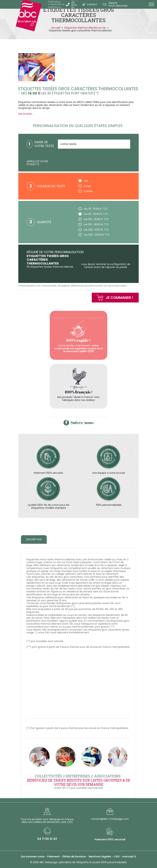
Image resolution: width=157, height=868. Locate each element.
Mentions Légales (100, 857)
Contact (92, 4)
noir (83, 181)
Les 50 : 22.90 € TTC (93, 214)
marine (85, 191)
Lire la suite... (26, 114)
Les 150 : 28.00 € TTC (94, 224)
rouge (85, 186)
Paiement (53, 857)
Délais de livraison (74, 857)
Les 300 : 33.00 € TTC (94, 235)
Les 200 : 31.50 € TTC (94, 230)
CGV (117, 857)
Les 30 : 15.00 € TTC (93, 209)
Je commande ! (119, 298)
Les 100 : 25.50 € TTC (94, 219)
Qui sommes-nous (33, 857)
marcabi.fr (129, 857)
